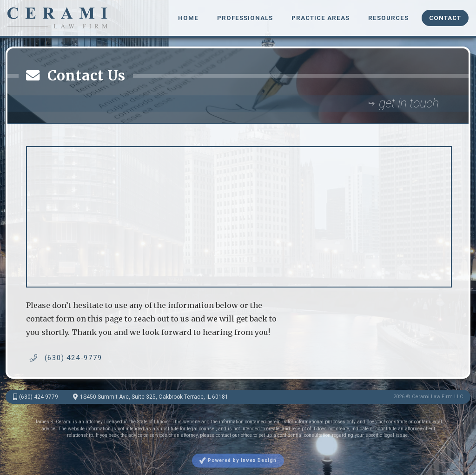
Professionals (245, 18)
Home (188, 18)
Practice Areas (321, 18)
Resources (388, 18)
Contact (445, 18)
